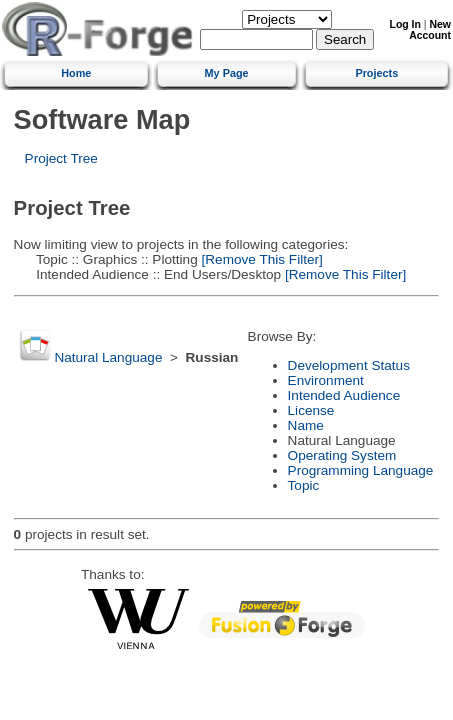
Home (76, 73)
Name (306, 425)
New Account (430, 30)
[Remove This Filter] (260, 259)
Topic (304, 485)
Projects (376, 73)
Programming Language (361, 470)
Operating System (342, 455)
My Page (227, 73)
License (311, 410)
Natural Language (108, 357)
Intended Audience (344, 395)
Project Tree (61, 158)
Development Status (349, 365)
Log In (405, 24)
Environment (326, 380)
